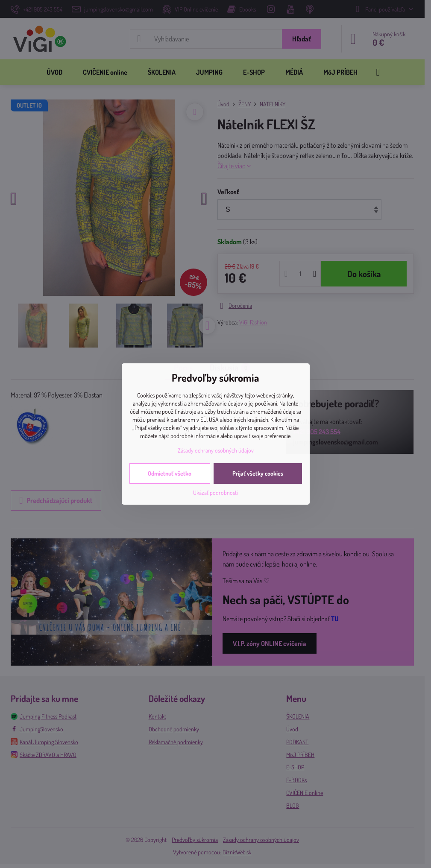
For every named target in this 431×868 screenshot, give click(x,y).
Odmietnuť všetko (170, 473)
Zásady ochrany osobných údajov (216, 450)
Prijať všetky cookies (258, 473)
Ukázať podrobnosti (215, 492)
